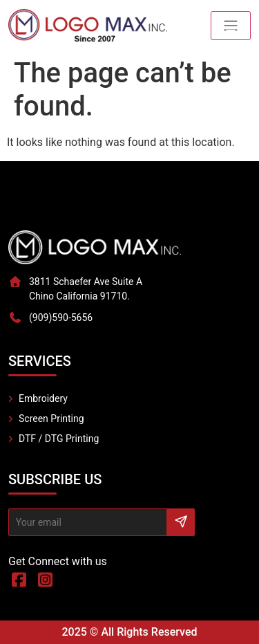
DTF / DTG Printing (59, 439)
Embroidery (43, 398)
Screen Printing (51, 418)
